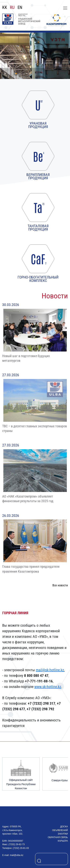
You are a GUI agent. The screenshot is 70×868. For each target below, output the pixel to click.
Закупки (63, 834)
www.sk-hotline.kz (48, 687)
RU (12, 8)
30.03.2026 (11, 305)
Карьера (63, 841)
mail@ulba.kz (17, 855)
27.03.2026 (11, 375)
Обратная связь (58, 837)
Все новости (60, 585)
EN (20, 8)
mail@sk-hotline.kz (50, 670)
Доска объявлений (60, 828)
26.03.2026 (11, 516)
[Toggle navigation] (65, 8)
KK (5, 8)
